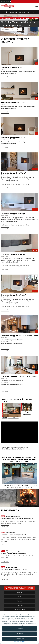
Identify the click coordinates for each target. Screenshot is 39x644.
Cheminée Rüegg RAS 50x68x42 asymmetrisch (19, 336)
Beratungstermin (20, 610)
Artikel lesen (5, 527)
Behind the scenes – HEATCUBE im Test (14, 569)
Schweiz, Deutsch (5, 1)
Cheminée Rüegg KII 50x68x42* (13, 173)
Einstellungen (20, 639)
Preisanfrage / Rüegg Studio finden (20, 12)
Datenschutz (16, 642)
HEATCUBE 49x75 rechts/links (13, 67)
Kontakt (19, 601)
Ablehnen (19, 634)
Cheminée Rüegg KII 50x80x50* (13, 295)
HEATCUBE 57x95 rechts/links (13, 138)
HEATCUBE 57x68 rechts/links (13, 103)
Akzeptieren (20, 629)
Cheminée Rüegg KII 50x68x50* (13, 214)
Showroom (19, 605)
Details (5, 77)
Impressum (23, 642)
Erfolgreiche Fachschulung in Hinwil (13, 535)
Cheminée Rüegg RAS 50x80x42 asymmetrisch (19, 376)
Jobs (20, 597)
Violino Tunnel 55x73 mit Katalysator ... (12, 30)
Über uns (19, 592)
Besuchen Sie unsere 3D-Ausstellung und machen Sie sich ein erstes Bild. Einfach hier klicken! (20, 460)
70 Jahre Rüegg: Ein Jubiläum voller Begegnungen (18, 519)
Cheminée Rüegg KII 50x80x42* (13, 254)
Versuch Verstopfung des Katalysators (14, 553)
